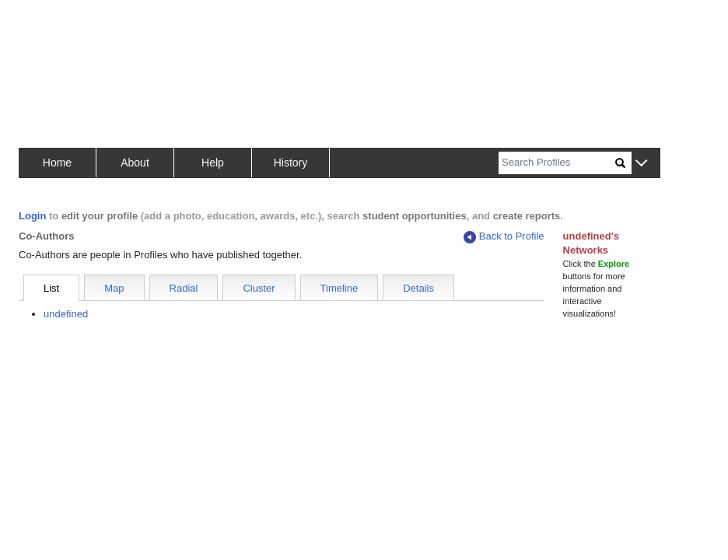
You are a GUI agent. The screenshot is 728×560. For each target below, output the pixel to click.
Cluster (259, 288)
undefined (66, 314)
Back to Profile (504, 237)
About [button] (135, 163)
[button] (641, 164)
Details (418, 288)
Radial (184, 288)
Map (114, 288)
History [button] (291, 163)
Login (32, 216)
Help (213, 163)
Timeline (339, 288)
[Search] (557, 163)
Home (57, 163)
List (51, 288)
